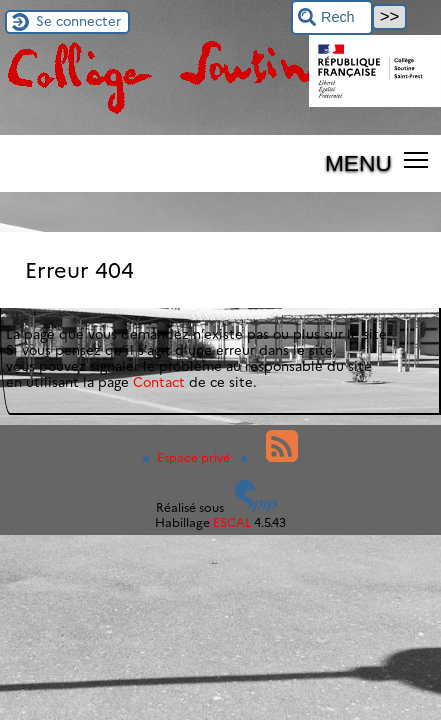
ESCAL (232, 522)
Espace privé (188, 457)
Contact (159, 382)
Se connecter (78, 21)
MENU (358, 163)
